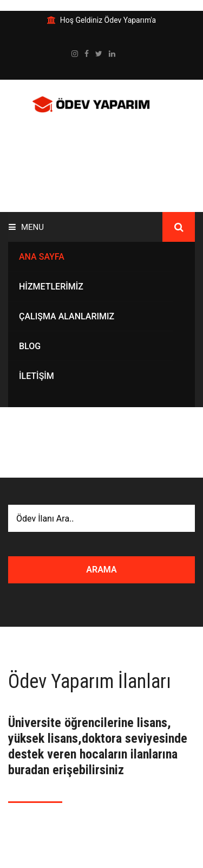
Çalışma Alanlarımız (67, 316)
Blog (30, 346)
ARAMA (101, 570)
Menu (26, 227)
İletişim (37, 376)
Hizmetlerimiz (51, 287)
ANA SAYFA (42, 257)
